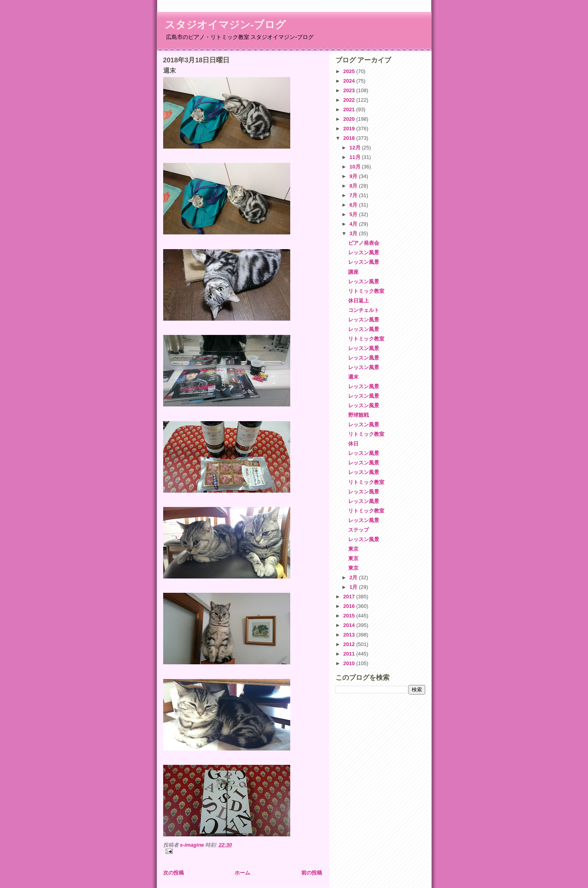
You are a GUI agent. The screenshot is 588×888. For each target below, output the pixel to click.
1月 (354, 587)
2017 (350, 597)
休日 (353, 444)
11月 (356, 157)
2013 (350, 635)
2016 (350, 606)
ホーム (242, 873)
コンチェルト (364, 310)
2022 (350, 100)
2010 (350, 663)
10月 (356, 167)
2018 (350, 138)
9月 (354, 176)
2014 (350, 625)
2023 (350, 90)
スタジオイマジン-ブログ (226, 25)
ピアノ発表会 (364, 243)
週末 (353, 377)
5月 (354, 214)
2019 (350, 129)
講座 (353, 272)
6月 (354, 205)
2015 (350, 616)
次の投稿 (174, 873)
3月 (354, 233)
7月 (354, 195)
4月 (354, 224)
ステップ (359, 530)
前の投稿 (312, 873)
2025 (350, 71)
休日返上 (359, 301)
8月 (354, 186)
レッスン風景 (364, 252)
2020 (350, 119)
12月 (356, 148)
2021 (350, 109)
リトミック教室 (366, 291)
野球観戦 (359, 415)
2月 (354, 577)
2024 (350, 81)
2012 (350, 644)
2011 (350, 654)
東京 (353, 549)
